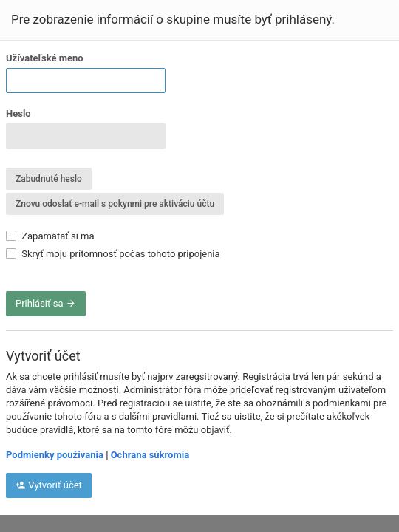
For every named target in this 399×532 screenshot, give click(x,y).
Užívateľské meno (45, 58)
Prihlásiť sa (46, 303)
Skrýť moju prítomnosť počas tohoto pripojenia (113, 254)
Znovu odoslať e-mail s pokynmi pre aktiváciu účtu (115, 204)
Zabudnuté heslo (49, 179)
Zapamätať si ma (50, 236)
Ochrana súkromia (150, 455)
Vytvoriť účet (49, 485)
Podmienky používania (55, 455)
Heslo (18, 113)
